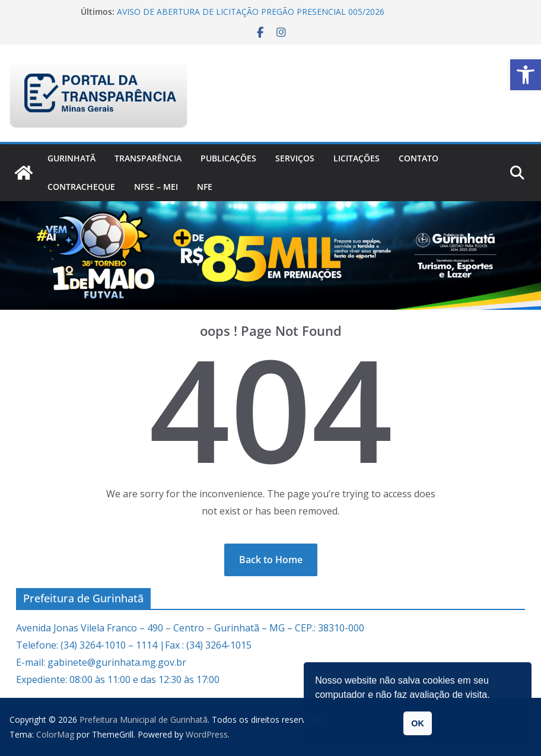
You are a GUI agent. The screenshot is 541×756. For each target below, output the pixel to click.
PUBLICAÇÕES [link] (228, 158)
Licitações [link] (357, 158)
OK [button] (418, 723)
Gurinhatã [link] (71, 158)
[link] (526, 75)
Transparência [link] (148, 158)
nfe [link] (205, 187)
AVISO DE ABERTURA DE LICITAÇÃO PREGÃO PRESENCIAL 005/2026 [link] (251, 12)
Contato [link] (419, 158)
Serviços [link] (295, 158)
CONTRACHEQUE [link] (81, 187)
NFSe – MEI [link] (156, 187)
